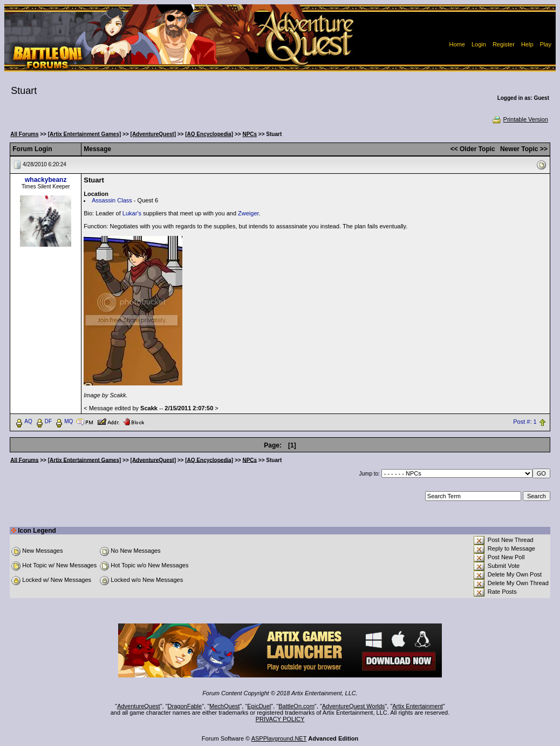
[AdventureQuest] (153, 134)
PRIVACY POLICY (280, 719)
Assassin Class (112, 200)
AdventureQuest (139, 706)
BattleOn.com (296, 706)
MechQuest (224, 706)
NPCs (250, 134)
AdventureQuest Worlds (354, 706)
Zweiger (248, 213)
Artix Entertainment (418, 706)
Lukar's (132, 213)
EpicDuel (259, 706)
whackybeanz (46, 180)
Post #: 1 (525, 422)
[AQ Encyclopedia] (209, 134)
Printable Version (520, 119)
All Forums (24, 134)
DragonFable (185, 706)
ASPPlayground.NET (279, 738)
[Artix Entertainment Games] (85, 134)
